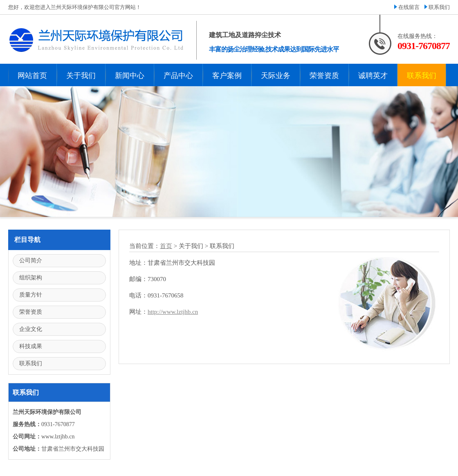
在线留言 (409, 7)
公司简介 (31, 260)
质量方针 (31, 295)
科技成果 (31, 346)
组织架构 (31, 278)
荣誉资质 (31, 312)
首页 (166, 246)
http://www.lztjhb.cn (173, 312)
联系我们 (439, 7)
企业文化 (31, 329)
